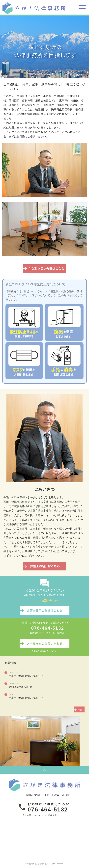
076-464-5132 (48, 628)
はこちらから (43, 651)
